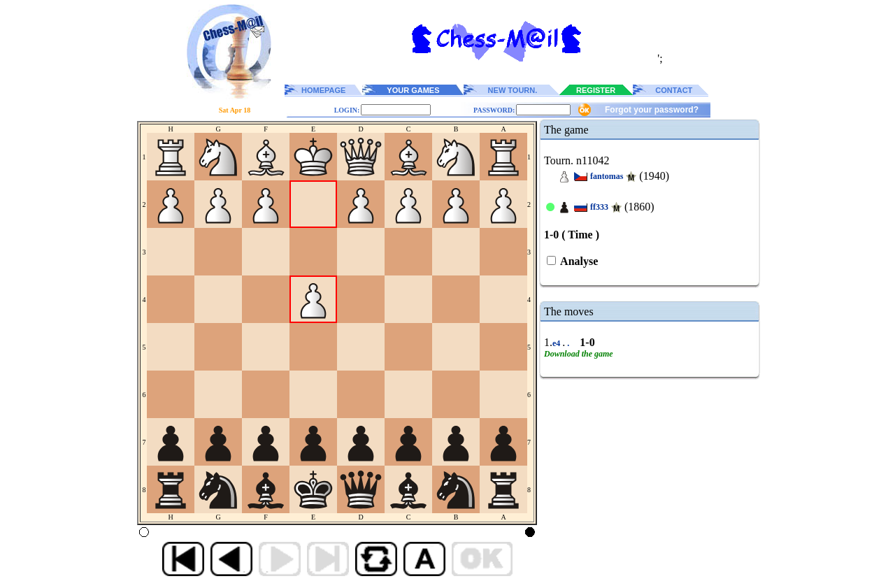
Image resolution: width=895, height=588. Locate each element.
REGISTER (596, 90)
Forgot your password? (652, 110)
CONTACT (674, 90)
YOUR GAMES (413, 90)
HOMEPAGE (323, 90)
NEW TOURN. (513, 90)
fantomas (607, 176)
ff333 (599, 207)
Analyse (578, 261)
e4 (557, 343)
